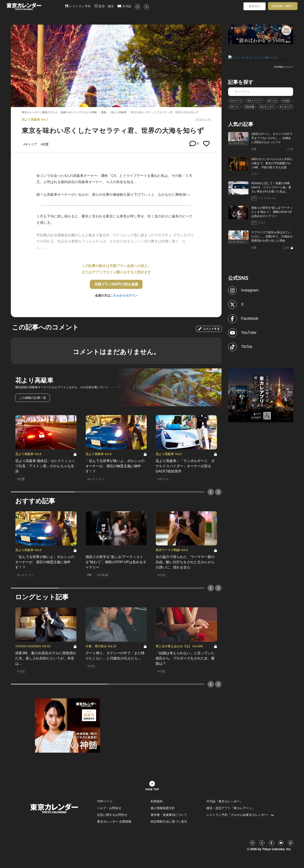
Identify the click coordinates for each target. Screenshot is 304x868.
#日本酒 (250, 106)
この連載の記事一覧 (33, 398)
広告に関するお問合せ (112, 815)
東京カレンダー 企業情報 (114, 822)
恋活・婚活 (104, 6)
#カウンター (267, 106)
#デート (235, 106)
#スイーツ (236, 100)
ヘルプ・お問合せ (109, 808)
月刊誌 (124, 6)
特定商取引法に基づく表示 (169, 822)
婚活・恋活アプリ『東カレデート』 (231, 808)
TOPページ (105, 801)
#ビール (272, 100)
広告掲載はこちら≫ (283, 67)
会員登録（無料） (283, 6)
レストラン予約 (78, 6)
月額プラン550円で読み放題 (116, 284)
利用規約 (157, 801)
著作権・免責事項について (169, 815)
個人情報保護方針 (163, 808)
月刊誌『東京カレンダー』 (225, 801)
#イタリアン (287, 106)
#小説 (286, 100)
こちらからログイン (124, 295)
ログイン (255, 6)
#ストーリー (255, 100)
